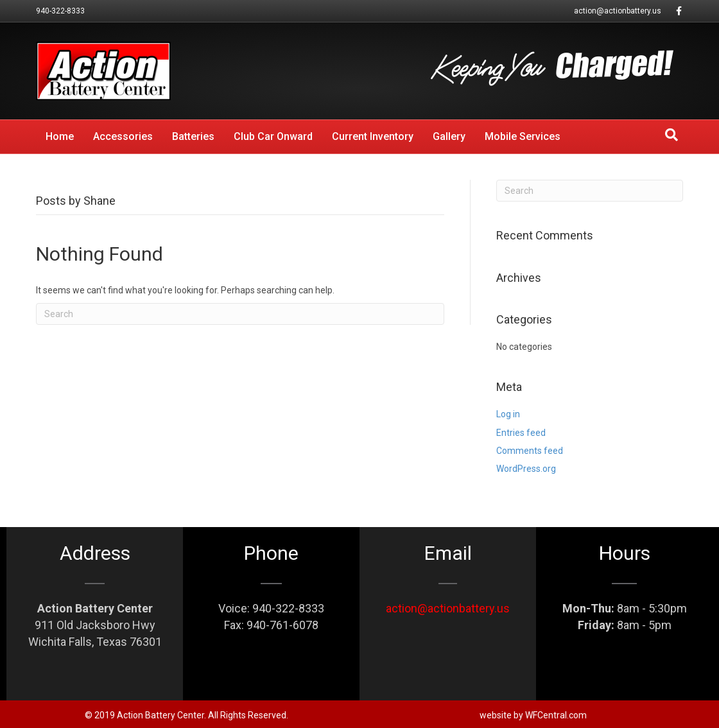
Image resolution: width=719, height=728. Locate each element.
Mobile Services (523, 136)
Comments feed (530, 451)
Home (60, 136)
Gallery (449, 136)
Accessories (123, 136)
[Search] (671, 135)
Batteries (193, 136)
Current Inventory (373, 136)
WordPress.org (526, 469)
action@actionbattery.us (618, 11)
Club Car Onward (273, 136)
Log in (508, 414)
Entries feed (521, 433)
